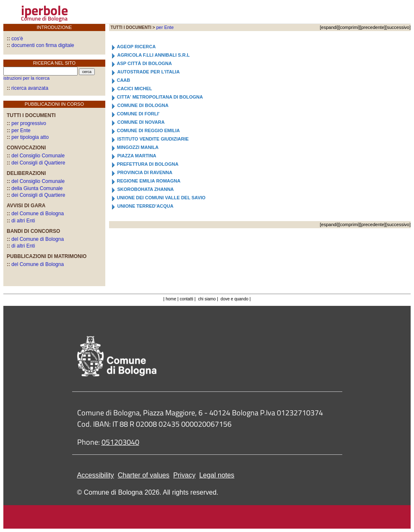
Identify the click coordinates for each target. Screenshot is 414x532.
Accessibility (96, 475)
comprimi (349, 27)
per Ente (19, 130)
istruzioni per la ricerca (26, 78)
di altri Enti (21, 221)
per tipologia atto (28, 137)
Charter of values (144, 475)
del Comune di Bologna (35, 214)
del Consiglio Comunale (36, 156)
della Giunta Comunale (35, 188)
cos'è (15, 39)
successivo (398, 27)
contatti (187, 299)
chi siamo (207, 299)
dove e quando (234, 299)
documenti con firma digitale (40, 45)
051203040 (120, 442)
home (171, 299)
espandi (329, 27)
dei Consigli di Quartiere (36, 163)
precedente (373, 27)
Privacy (184, 475)
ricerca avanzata (30, 88)
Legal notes (217, 475)
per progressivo (26, 123)
